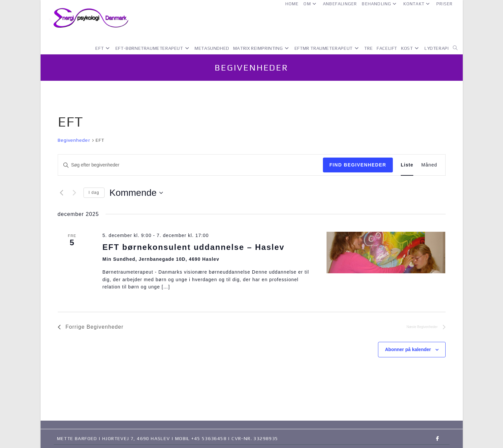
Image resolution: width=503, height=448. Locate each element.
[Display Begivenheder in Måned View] (429, 165)
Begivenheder (74, 140)
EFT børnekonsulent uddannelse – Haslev (193, 247)
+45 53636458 (209, 438)
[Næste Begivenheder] (75, 193)
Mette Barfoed (77, 438)
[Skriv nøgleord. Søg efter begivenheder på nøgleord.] (190, 165)
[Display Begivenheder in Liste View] (407, 165)
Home (292, 4)
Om (311, 4)
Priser (444, 4)
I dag (94, 193)
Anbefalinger (340, 4)
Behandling (380, 4)
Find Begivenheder (358, 165)
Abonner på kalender (408, 349)
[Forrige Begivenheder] (62, 193)
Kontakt (418, 4)
